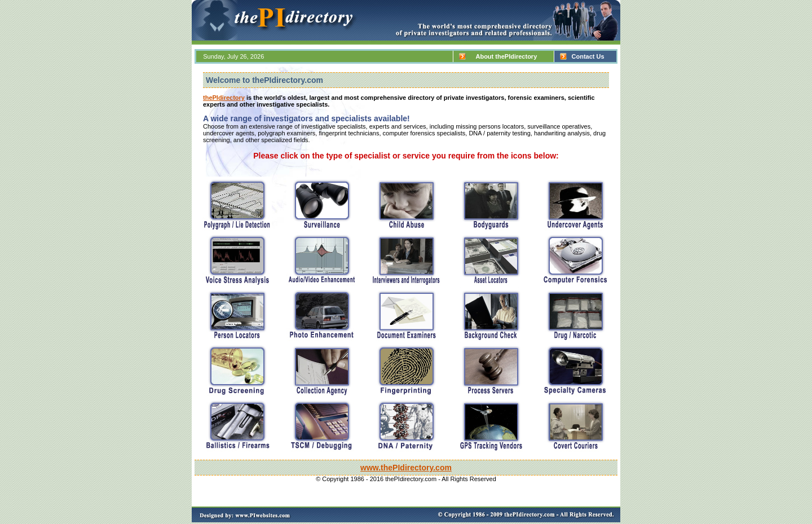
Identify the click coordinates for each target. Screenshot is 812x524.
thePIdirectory (224, 98)
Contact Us (585, 56)
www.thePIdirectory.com (406, 468)
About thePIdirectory (504, 56)
